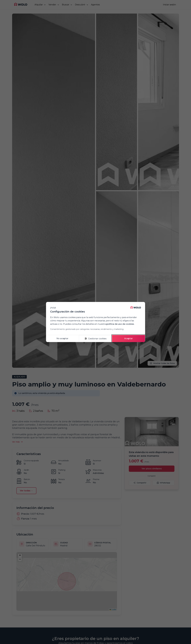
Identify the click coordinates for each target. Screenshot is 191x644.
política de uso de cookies (120, 324)
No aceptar (62, 338)
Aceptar (128, 338)
